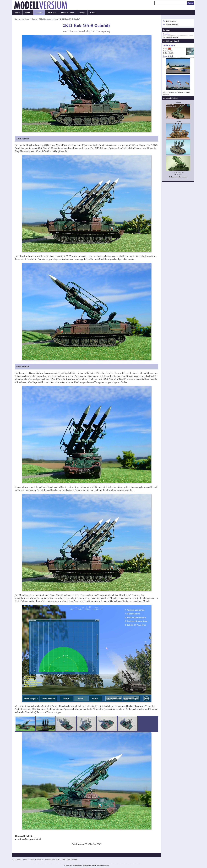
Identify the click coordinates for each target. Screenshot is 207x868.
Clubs (93, 13)
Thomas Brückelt (184, 92)
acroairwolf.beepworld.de (27, 839)
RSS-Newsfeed (171, 21)
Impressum (100, 866)
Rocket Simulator (135, 706)
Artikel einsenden (172, 25)
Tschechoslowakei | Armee (178, 177)
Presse (82, 13)
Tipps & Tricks (67, 13)
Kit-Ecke (52, 13)
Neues (28, 13)
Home (17, 13)
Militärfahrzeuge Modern (48, 19)
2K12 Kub (178, 175)
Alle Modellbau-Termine (170, 38)
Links (107, 866)
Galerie (39, 13)
